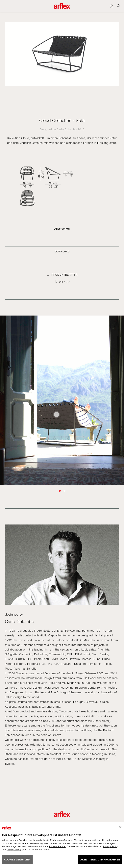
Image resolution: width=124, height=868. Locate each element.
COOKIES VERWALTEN (17, 860)
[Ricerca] (119, 6)
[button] (60, 491)
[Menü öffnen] (5, 6)
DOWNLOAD (62, 252)
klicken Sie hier (57, 846)
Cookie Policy (14, 850)
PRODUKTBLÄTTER (64, 275)
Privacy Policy (111, 846)
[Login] (112, 6)
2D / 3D (64, 282)
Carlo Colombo (67, 129)
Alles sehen (62, 229)
